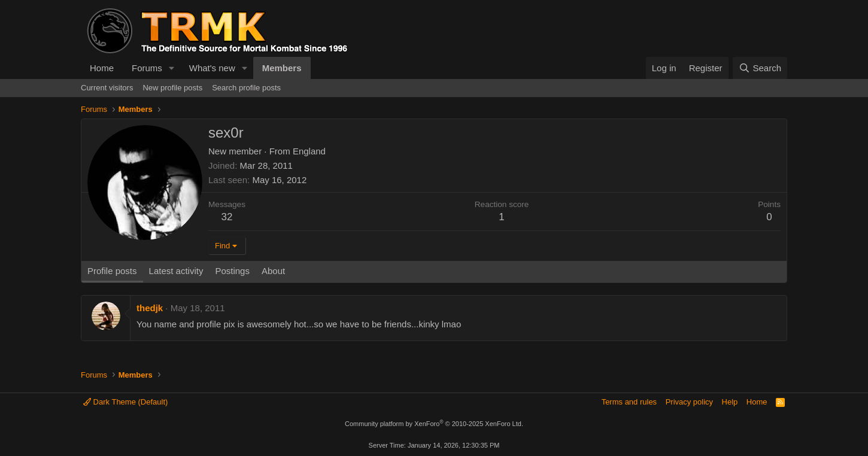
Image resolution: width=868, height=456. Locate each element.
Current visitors (107, 88)
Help (730, 402)
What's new (212, 68)
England (309, 151)
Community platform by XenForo (434, 424)
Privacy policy (689, 402)
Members (282, 68)
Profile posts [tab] (112, 271)
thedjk (150, 308)
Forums (147, 68)
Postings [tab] (232, 271)
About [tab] (273, 271)
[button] (172, 68)
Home (102, 68)
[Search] (760, 68)
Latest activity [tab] (176, 271)
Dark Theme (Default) (125, 402)
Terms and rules (629, 402)
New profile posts (172, 88)
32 (227, 217)
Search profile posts (246, 88)
